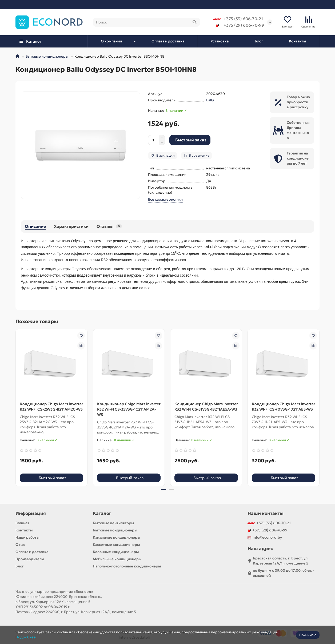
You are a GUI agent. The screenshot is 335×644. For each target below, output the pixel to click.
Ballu (210, 101)
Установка (220, 41)
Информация (31, 513)
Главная (22, 523)
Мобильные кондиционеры (117, 559)
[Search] (146, 22)
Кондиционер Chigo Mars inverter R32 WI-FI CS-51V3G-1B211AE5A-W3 (206, 407)
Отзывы (109, 227)
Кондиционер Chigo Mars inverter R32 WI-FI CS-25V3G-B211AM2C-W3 (51, 407)
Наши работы (27, 537)
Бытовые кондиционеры (47, 57)
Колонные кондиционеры (116, 552)
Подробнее (26, 637)
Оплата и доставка (168, 41)
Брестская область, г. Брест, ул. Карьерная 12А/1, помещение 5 (281, 561)
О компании (111, 41)
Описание (35, 227)
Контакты (298, 41)
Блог (259, 41)
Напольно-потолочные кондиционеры (127, 566)
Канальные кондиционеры (117, 537)
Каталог (102, 513)
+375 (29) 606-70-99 (239, 26)
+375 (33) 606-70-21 (238, 19)
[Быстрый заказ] (190, 141)
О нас (20, 545)
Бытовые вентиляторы (113, 523)
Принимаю (308, 635)
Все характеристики (165, 200)
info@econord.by (267, 537)
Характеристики (71, 227)
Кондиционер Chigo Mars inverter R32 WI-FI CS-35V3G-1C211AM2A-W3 (129, 410)
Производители (30, 559)
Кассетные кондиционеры (116, 545)
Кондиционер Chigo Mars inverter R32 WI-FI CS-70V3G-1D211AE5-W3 (284, 407)
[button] (163, 490)
